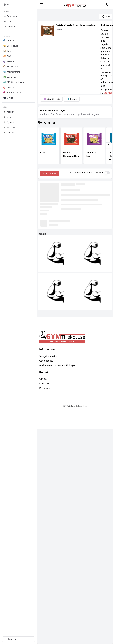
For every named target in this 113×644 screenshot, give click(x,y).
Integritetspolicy (48, 356)
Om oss (43, 379)
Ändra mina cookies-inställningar (57, 365)
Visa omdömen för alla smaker (87, 173)
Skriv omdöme (50, 173)
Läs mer (108, 93)
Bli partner (45, 388)
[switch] (107, 173)
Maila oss (44, 384)
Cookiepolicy (46, 361)
